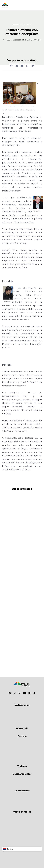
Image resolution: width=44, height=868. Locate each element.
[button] (11, 66)
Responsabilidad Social (22, 24)
